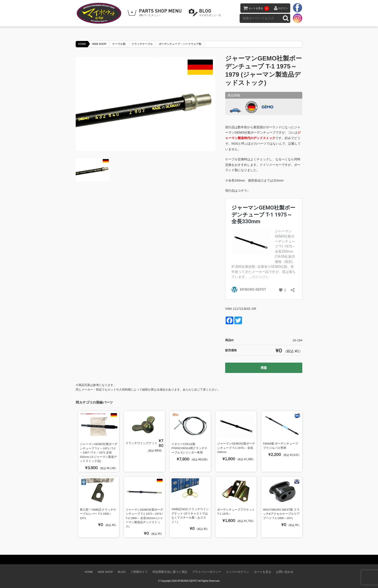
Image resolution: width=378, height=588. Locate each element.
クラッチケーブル (142, 44)
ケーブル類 (119, 44)
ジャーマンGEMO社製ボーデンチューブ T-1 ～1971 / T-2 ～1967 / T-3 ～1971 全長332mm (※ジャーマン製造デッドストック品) (99, 452)
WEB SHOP (99, 44)
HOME (82, 44)
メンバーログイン (237, 572)
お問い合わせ (285, 572)
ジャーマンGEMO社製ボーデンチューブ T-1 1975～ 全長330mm (236, 448)
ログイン (283, 8)
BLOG (206, 13)
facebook (297, 8)
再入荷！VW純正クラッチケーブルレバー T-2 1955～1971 (98, 514)
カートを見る (259, 8)
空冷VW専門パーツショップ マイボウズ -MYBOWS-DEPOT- (100, 13)
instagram (297, 18)
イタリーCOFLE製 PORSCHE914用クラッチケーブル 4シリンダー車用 (189, 448)
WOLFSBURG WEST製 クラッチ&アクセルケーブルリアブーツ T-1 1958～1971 (281, 514)
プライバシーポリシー (207, 572)
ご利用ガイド (139, 572)
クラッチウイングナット (142, 443)
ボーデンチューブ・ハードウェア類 (180, 44)
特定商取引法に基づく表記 (170, 572)
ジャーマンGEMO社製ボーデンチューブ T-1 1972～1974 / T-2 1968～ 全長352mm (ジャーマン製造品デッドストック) (144, 518)
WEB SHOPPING (155, 13)
